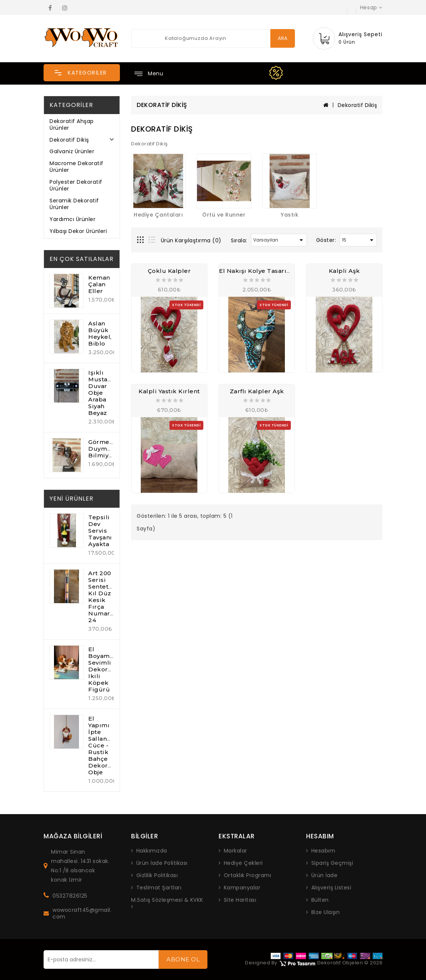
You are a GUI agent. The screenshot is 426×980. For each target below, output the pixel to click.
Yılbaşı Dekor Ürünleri (78, 231)
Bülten (320, 900)
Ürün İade (325, 875)
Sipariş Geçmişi (332, 863)
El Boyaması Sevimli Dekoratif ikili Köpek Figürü (103, 669)
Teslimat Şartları (159, 888)
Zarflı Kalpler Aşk (257, 391)
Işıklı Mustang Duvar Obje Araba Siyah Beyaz (102, 393)
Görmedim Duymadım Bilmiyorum (107, 449)
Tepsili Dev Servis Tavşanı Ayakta (100, 531)
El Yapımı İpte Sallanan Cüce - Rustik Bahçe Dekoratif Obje (103, 745)
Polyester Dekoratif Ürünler (76, 185)
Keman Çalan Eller (99, 284)
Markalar (236, 851)
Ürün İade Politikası (162, 863)
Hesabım (323, 851)
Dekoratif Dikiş (69, 140)
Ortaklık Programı (248, 875)
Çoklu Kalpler (169, 271)
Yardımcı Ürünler (72, 219)
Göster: (326, 240)
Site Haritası (240, 900)
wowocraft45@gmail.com (82, 913)
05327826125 (70, 896)
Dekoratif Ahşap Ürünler (72, 125)
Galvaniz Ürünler (72, 151)
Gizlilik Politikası (157, 875)
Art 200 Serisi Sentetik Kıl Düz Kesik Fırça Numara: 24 (101, 597)
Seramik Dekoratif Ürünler (74, 204)
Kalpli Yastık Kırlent (169, 391)
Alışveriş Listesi (331, 888)
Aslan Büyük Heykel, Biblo (100, 333)
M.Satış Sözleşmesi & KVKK (167, 900)
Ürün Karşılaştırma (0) (191, 240)
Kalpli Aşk (344, 271)
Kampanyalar (242, 888)
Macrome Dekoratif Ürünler (77, 167)
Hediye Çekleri (243, 863)
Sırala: (239, 240)
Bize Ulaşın (326, 912)
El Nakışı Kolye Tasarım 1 (258, 271)
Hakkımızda (152, 851)
